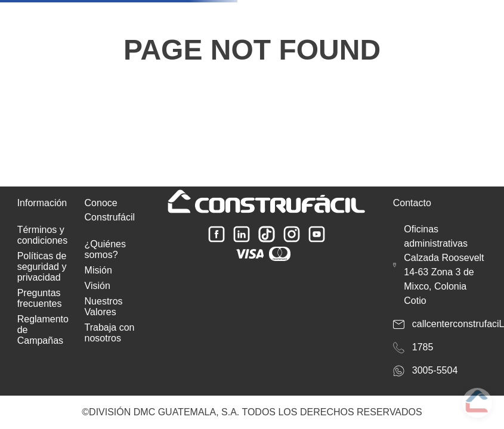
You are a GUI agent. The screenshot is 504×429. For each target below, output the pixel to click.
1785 (423, 347)
